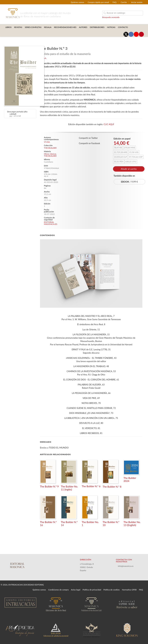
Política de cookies (112, 590)
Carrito (124, 2)
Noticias (111, 27)
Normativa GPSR (129, 590)
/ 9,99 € (129, 182)
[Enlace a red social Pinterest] (141, 34)
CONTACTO (123, 27)
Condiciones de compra (58, 590)
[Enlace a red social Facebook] (131, 34)
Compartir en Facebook (89, 143)
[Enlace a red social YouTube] (136, 34)
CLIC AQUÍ (109, 124)
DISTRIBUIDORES (97, 27)
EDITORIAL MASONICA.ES (51, 223)
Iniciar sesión (137, 2)
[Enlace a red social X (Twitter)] (126, 34)
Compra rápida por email (98, 2)
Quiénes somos (78, 2)
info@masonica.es (126, 566)
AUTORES (83, 27)
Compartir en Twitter (88, 138)
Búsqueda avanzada (111, 17)
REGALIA (48, 27)
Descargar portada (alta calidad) (20, 114)
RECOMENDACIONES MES (65, 27)
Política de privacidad (92, 590)
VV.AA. (47, 142)
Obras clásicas (50, 154)
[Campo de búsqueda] (123, 13)
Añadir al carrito (129, 169)
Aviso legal (76, 590)
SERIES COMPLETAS (33, 27)
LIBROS (8, 27)
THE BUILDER (50, 148)
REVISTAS (18, 27)
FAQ (114, 2)
